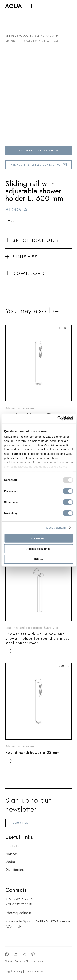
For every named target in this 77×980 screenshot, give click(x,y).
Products (12, 846)
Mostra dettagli (56, 528)
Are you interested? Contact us (39, 165)
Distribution (15, 870)
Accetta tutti (38, 538)
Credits (39, 971)
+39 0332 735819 (19, 904)
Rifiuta (38, 559)
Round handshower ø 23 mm (32, 752)
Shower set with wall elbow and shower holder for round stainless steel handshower (37, 638)
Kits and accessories (20, 408)
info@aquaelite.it (18, 913)
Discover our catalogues (38, 151)
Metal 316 (51, 628)
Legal (9, 971)
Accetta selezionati (38, 549)
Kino (8, 628)
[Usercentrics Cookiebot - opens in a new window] (57, 419)
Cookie (29, 971)
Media (10, 862)
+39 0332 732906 (19, 899)
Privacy (18, 971)
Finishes (12, 854)
